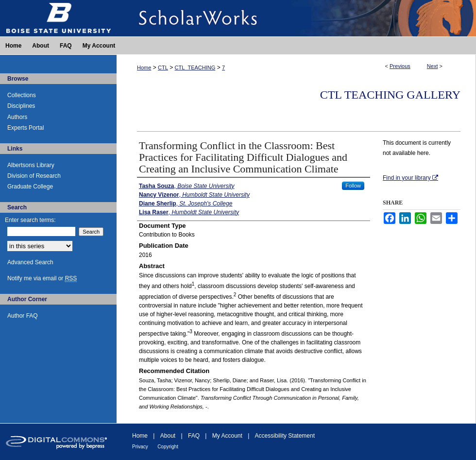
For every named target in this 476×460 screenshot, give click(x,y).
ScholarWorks (296, 18)
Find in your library (410, 178)
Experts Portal (25, 128)
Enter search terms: (30, 220)
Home (144, 68)
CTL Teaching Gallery (390, 95)
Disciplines (21, 106)
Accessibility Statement (285, 436)
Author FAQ (23, 316)
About (168, 436)
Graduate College (30, 187)
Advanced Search (30, 262)
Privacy (140, 447)
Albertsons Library (31, 165)
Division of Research (34, 176)
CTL (163, 68)
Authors (17, 117)
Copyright (168, 447)
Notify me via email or (42, 278)
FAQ (194, 436)
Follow (353, 186)
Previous (400, 66)
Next (433, 66)
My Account (227, 436)
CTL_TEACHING (195, 68)
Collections (22, 95)
